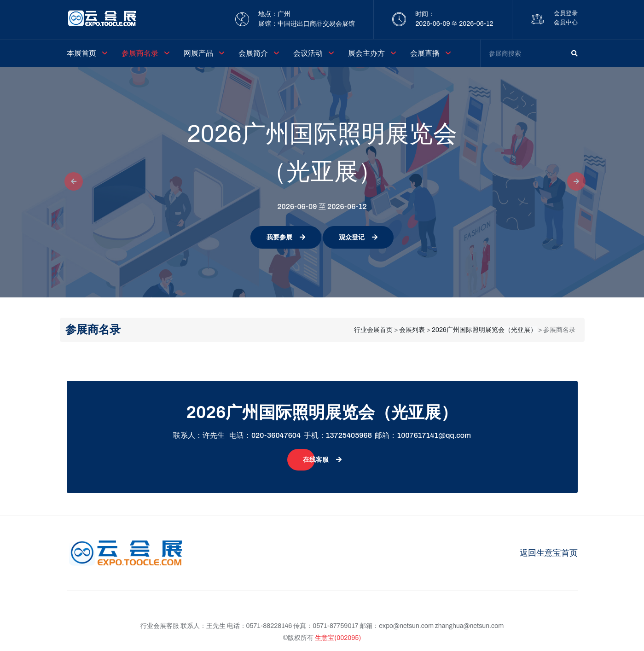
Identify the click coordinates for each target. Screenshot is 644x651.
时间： (425, 14)
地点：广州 (274, 14)
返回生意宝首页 (549, 553)
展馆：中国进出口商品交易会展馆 (307, 24)
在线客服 (322, 460)
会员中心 (566, 23)
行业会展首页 (373, 330)
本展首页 (81, 53)
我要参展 (286, 237)
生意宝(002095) (338, 638)
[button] (71, 182)
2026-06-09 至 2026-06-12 (454, 24)
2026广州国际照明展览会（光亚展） (484, 330)
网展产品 (198, 53)
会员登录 (566, 13)
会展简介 (253, 53)
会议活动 (308, 53)
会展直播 (425, 53)
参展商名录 (140, 53)
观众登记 (358, 237)
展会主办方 (366, 53)
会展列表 (412, 330)
